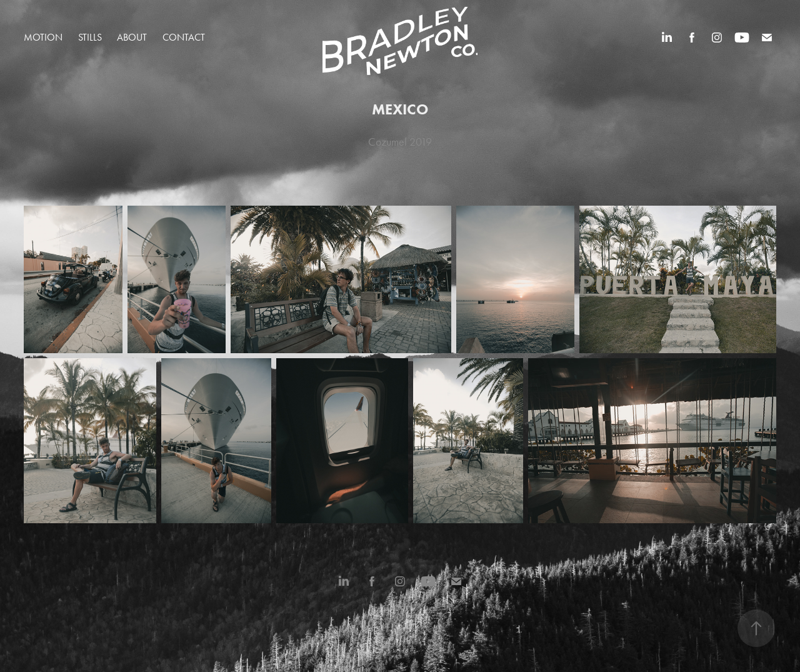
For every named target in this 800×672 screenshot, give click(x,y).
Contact (184, 37)
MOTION (43, 37)
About (132, 37)
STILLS (90, 37)
